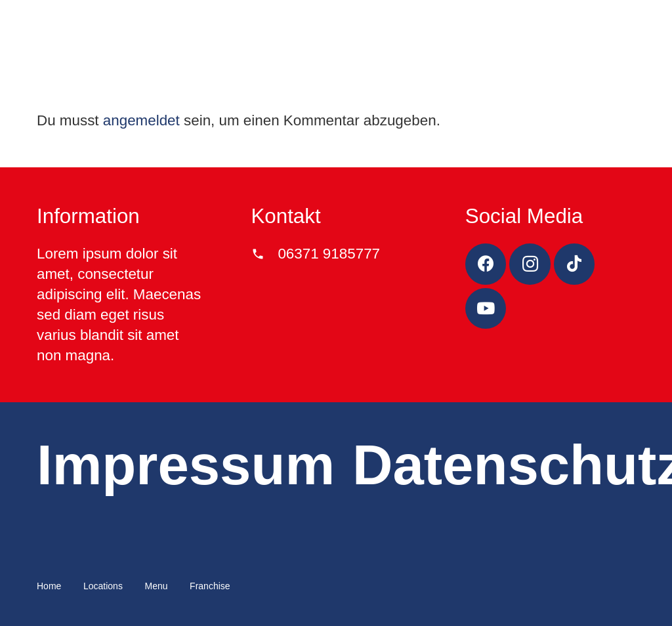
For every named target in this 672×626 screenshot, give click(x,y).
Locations (103, 586)
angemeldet (141, 120)
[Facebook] (486, 264)
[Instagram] (530, 264)
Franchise (210, 586)
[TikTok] (575, 264)
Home (49, 586)
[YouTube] (486, 309)
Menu (156, 586)
